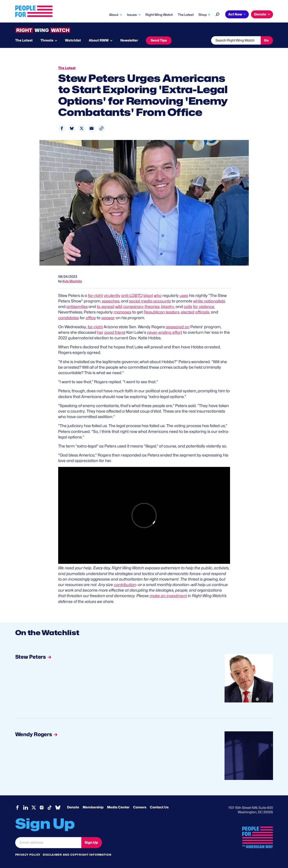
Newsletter (129, 40)
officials (202, 312)
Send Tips (159, 40)
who (158, 295)
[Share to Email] (92, 128)
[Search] (218, 14)
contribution (125, 585)
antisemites (77, 307)
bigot (148, 295)
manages (123, 312)
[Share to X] (82, 128)
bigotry (168, 307)
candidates (69, 318)
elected (188, 312)
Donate (260, 14)
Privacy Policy (28, 855)
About (114, 15)
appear (108, 318)
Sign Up (91, 843)
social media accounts (150, 301)
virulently (112, 295)
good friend (115, 332)
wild (119, 307)
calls (188, 307)
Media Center (118, 807)
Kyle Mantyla (72, 281)
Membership (93, 807)
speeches (111, 301)
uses (184, 295)
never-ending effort (165, 332)
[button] (101, 128)
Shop (203, 15)
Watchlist (73, 40)
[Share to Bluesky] (72, 128)
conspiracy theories (141, 307)
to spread (106, 307)
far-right (95, 295)
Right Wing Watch (159, 15)
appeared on (178, 327)
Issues (132, 15)
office (91, 318)
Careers (140, 807)
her (100, 332)
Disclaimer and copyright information (77, 855)
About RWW (99, 40)
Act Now (235, 14)
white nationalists (209, 301)
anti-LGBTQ (132, 295)
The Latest (186, 15)
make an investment (168, 596)
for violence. (204, 307)
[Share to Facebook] (62, 128)
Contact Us (159, 807)
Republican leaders (162, 312)
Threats (47, 40)
